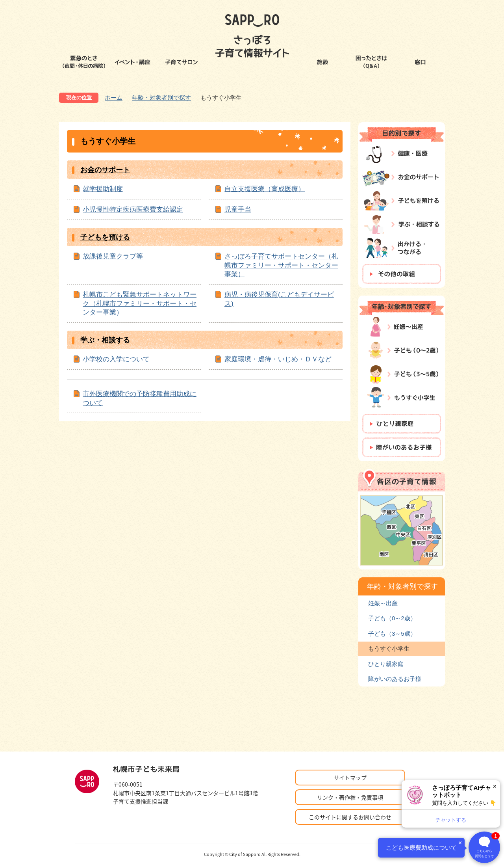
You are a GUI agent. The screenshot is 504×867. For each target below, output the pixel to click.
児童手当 (238, 209)
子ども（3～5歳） (392, 634)
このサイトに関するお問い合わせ (350, 817)
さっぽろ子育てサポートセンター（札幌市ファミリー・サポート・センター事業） (281, 265)
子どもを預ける (105, 237)
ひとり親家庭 (386, 664)
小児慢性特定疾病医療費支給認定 (133, 209)
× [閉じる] (495, 786)
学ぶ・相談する (105, 340)
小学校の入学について (116, 359)
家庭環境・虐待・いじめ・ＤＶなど (278, 359)
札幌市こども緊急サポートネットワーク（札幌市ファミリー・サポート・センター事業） (140, 303)
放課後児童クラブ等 (113, 256)
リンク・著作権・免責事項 (350, 797)
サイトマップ (350, 778)
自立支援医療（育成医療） (265, 189)
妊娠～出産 (383, 603)
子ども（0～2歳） (392, 618)
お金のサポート (105, 170)
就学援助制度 (103, 189)
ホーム (114, 98)
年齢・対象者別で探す (161, 98)
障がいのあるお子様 (395, 679)
